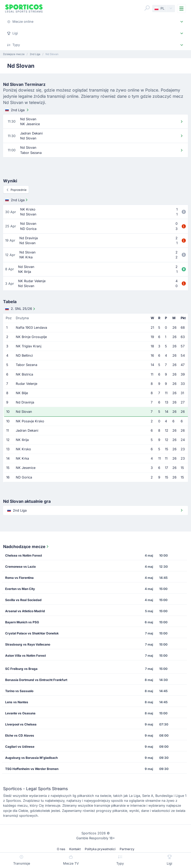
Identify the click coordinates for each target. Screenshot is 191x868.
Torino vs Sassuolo (19, 691)
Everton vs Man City (20, 589)
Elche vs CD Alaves (20, 735)
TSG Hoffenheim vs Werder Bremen (32, 769)
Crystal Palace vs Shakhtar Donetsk (32, 633)
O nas (61, 849)
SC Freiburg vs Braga (21, 669)
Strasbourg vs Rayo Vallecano (28, 644)
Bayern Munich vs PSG (22, 622)
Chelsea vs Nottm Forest (24, 555)
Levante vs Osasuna (20, 713)
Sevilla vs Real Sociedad (23, 600)
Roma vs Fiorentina (19, 578)
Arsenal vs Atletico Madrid (25, 611)
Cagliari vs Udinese (20, 747)
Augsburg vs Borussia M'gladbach (31, 758)
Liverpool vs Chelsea (21, 724)
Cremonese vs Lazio (20, 567)
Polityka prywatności (100, 849)
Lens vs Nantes (17, 702)
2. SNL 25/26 (21, 309)
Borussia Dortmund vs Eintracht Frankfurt (36, 680)
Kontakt (75, 849)
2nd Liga (17, 110)
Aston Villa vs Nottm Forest (25, 656)
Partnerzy (127, 849)
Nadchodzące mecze (26, 547)
